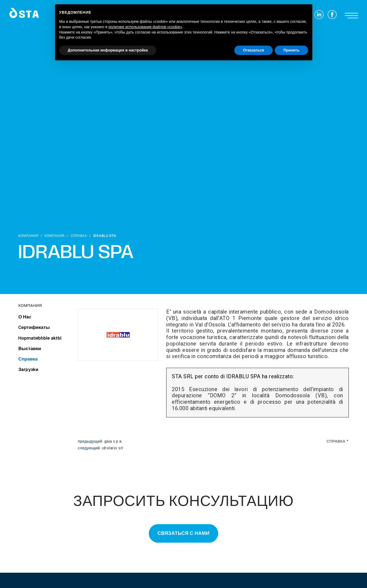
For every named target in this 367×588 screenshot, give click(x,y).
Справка (79, 236)
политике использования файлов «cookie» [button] (145, 27)
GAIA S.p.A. (114, 441)
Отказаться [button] (253, 50)
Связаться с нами (183, 533)
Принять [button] (291, 50)
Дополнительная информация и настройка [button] (108, 50)
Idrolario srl (112, 448)
